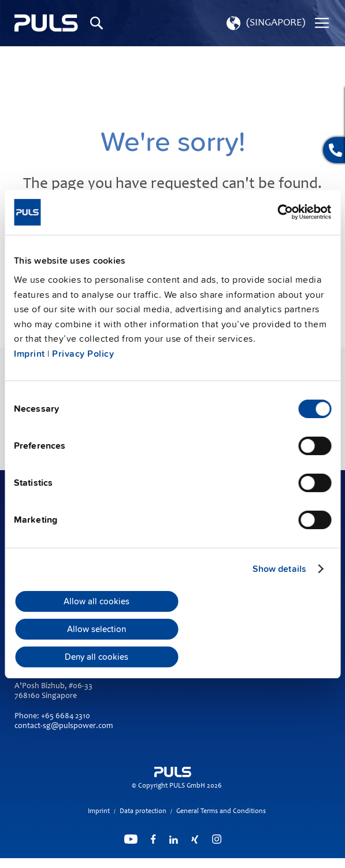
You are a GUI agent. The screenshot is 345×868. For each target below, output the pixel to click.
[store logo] (46, 23)
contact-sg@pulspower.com (64, 726)
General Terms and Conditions (221, 811)
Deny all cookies (97, 657)
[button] (265, 23)
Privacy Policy (83, 354)
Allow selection (97, 629)
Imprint (29, 354)
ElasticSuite (218, 863)
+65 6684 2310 (66, 716)
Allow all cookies (97, 601)
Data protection (143, 811)
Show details (279, 569)
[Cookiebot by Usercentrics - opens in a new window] (281, 212)
